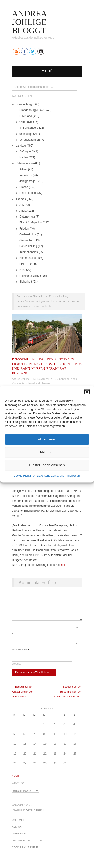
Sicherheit (26, 282)
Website (17, 668)
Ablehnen (47, 452)
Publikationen (24, 163)
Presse (24, 187)
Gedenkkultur (28, 234)
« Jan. (16, 780)
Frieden (24, 229)
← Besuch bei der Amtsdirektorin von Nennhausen (23, 696)
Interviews (26, 175)
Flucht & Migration (31, 222)
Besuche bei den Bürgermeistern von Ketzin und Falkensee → (68, 696)
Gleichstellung (28, 246)
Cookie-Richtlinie (24, 476)
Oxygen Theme (35, 814)
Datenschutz (27, 217)
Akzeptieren (47, 439)
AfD (22, 205)
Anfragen (25, 152)
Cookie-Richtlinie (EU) (26, 852)
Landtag (21, 146)
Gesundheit (27, 240)
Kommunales (28, 258)
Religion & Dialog (30, 276)
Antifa (23, 211)
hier (63, 565)
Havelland (26, 116)
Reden (23, 157)
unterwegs (26, 134)
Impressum (74, 476)
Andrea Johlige (21, 379)
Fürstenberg (31, 128)
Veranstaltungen (30, 140)
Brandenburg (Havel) (32, 110)
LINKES (24, 264)
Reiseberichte (28, 193)
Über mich (18, 825)
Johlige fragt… (28, 181)
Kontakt (17, 831)
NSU (22, 270)
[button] (87, 392)
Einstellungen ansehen (47, 465)
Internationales (29, 252)
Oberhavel (26, 122)
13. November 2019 (45, 379)
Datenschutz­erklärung (51, 476)
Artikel (23, 169)
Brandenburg (24, 104)
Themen (21, 199)
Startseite (39, 296)
